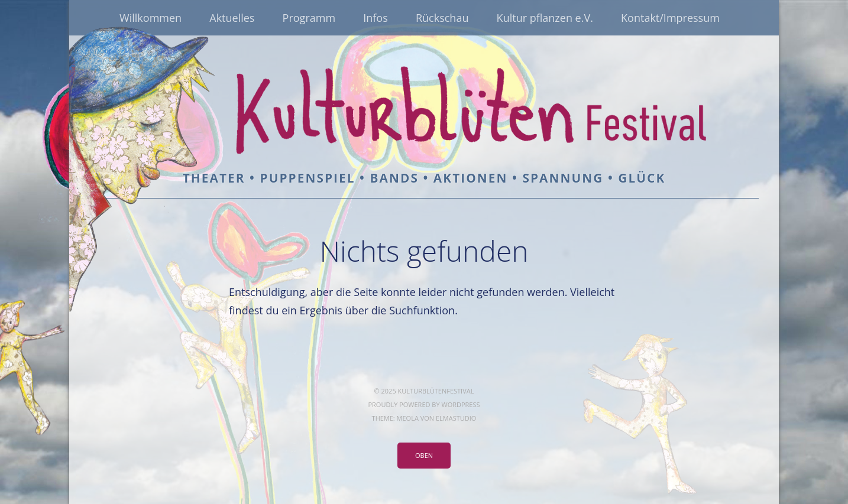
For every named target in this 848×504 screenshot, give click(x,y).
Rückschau (442, 18)
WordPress (460, 404)
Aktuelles (232, 18)
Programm (309, 18)
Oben (424, 455)
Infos (376, 18)
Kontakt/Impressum (670, 18)
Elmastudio (456, 418)
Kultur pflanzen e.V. (545, 18)
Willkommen (150, 18)
